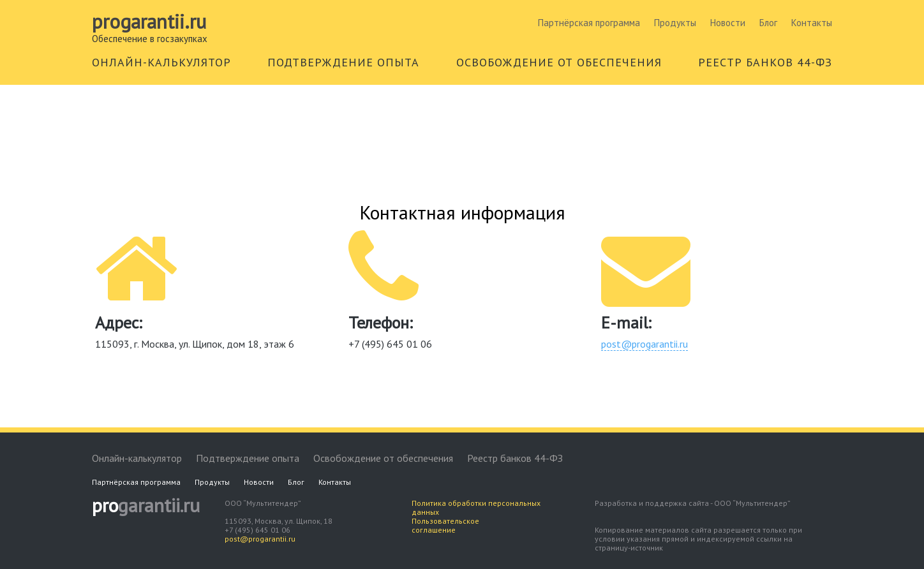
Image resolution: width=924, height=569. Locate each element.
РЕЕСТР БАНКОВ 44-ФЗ (765, 62)
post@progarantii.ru (645, 344)
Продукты (675, 23)
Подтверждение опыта (248, 458)
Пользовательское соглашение (445, 525)
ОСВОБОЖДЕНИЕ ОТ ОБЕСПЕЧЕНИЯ (559, 62)
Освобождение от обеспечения (383, 458)
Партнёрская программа (589, 23)
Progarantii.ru (149, 22)
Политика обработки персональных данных (476, 507)
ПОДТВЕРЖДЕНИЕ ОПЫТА (343, 62)
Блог (768, 23)
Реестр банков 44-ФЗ (515, 458)
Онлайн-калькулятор (137, 458)
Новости (728, 23)
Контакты (812, 23)
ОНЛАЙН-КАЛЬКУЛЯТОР (161, 62)
